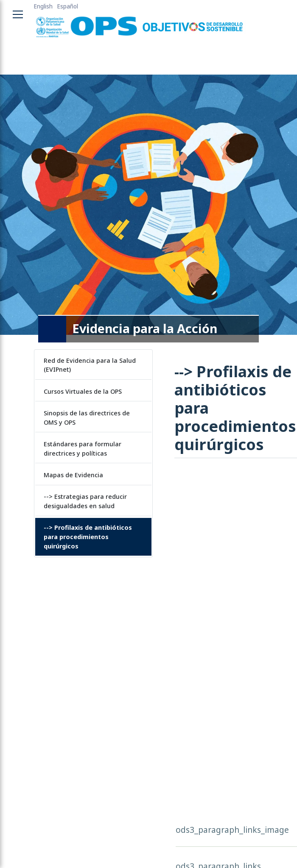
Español (67, 6)
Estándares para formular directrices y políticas (83, 449)
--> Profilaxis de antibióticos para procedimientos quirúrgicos (88, 537)
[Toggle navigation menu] (18, 14)
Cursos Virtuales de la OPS (83, 391)
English (43, 6)
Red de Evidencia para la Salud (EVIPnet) (90, 365)
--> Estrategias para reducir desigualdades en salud (85, 501)
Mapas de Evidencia (73, 475)
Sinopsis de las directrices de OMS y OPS (87, 418)
